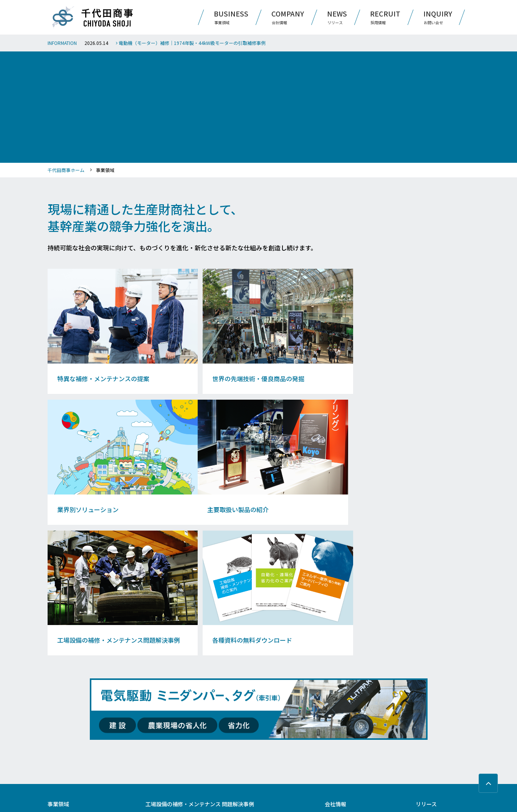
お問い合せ (429, 684)
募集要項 (333, 765)
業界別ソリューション (69, 696)
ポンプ (152, 677)
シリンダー (156, 744)
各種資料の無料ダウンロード (75, 725)
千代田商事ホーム (66, 170)
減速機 (229, 677)
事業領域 (58, 667)
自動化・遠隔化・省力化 (169, 687)
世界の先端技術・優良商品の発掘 (79, 687)
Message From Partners (347, 715)
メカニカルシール (239, 734)
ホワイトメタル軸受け (167, 706)
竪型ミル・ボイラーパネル (248, 725)
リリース (426, 667)
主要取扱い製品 (62, 706)
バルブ (229, 744)
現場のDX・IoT (160, 715)
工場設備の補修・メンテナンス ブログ (84, 715)
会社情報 (335, 667)
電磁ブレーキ (235, 753)
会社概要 (333, 677)
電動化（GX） (235, 687)
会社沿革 (333, 696)
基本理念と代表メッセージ (350, 687)
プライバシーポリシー (443, 719)
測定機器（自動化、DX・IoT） (251, 706)
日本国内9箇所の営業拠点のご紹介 (358, 706)
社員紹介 (333, 756)
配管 (150, 734)
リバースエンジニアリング (171, 696)
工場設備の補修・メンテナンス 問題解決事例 (200, 667)
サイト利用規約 (434, 701)
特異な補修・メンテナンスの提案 (79, 677)
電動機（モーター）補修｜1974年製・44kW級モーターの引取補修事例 (191, 43)
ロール (152, 725)
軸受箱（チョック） (241, 715)
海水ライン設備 (160, 753)
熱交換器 (231, 696)
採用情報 (335, 736)
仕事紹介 (333, 746)
